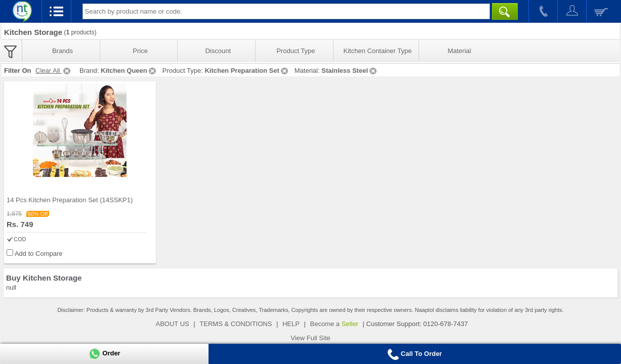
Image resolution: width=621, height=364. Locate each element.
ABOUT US (173, 324)
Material (459, 51)
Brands (63, 51)
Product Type (296, 51)
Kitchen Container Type (378, 51)
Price (140, 51)
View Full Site (310, 338)
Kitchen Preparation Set (247, 71)
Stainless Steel (350, 71)
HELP (291, 324)
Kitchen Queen (129, 71)
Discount (218, 51)
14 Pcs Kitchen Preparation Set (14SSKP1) (70, 200)
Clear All (54, 71)
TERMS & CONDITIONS (236, 324)
